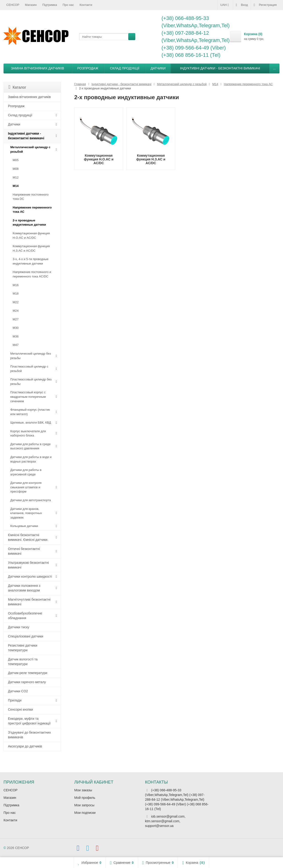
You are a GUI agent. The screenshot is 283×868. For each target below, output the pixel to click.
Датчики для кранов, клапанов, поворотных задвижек (26, 513)
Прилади (15, 700)
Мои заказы (83, 790)
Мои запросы (84, 805)
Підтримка (50, 5)
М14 (16, 186)
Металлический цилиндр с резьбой (30, 149)
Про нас (68, 5)
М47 (16, 345)
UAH (225, 5)
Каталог (17, 87)
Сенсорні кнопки (20, 709)
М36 (16, 336)
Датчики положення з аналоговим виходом (24, 588)
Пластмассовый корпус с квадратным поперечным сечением (28, 397)
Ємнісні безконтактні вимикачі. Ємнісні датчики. (28, 537)
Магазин (31, 5)
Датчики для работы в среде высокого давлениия (30, 446)
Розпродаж (88, 68)
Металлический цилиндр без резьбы (31, 356)
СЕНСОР (13, 5)
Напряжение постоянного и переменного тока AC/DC (32, 274)
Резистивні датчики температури (23, 648)
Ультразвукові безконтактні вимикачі (28, 565)
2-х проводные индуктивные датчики (29, 223)
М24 (16, 311)
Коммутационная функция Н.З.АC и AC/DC (31, 248)
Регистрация (265, 5)
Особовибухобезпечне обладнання (25, 616)
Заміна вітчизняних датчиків (37, 68)
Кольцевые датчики (24, 526)
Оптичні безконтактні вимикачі (24, 551)
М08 (16, 169)
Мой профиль (85, 798)
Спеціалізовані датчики (26, 636)
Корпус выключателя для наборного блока (28, 433)
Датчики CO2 (18, 691)
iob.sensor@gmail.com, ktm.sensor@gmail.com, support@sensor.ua (165, 821)
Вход (242, 5)
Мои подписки (85, 813)
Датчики (158, 68)
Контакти (86, 5)
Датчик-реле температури (28, 673)
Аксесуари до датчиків (25, 746)
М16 (16, 285)
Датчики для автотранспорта (31, 500)
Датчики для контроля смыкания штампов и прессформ (26, 487)
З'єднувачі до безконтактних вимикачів (29, 735)
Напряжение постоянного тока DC (31, 197)
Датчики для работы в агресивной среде (26, 472)
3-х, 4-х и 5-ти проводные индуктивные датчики (31, 261)
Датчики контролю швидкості (30, 576)
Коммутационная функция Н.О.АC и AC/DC (31, 235)
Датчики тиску (19, 627)
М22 (16, 302)
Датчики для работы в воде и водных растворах (31, 459)
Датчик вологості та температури (23, 662)
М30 (16, 328)
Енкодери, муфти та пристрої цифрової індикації (29, 721)
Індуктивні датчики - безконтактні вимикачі (220, 68)
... (275, 68)
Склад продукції (125, 68)
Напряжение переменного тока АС (32, 210)
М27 (16, 319)
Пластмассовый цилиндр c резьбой (29, 369)
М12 (16, 177)
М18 (16, 294)
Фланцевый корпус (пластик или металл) (30, 412)
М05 (16, 160)
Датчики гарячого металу (27, 682)
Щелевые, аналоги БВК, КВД (31, 423)
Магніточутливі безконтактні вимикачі (29, 602)
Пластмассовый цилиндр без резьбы (31, 382)
